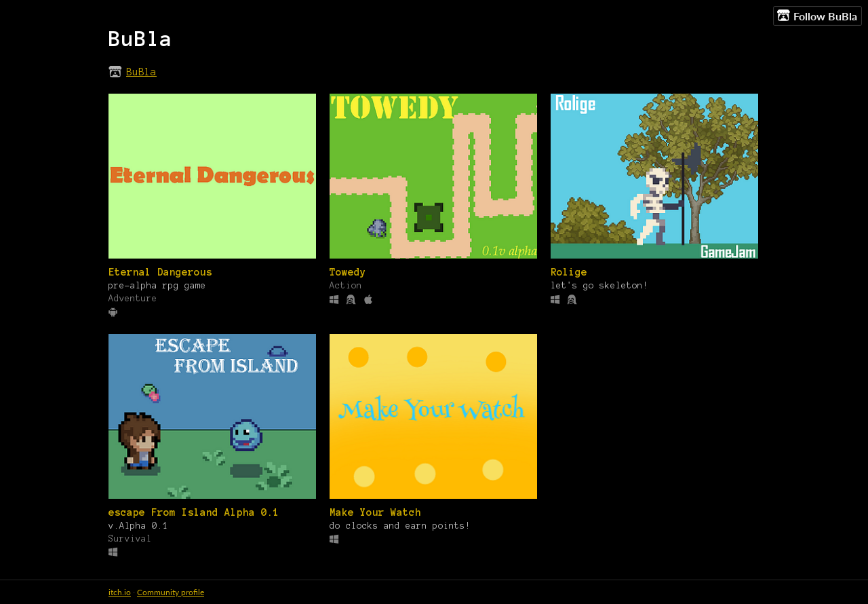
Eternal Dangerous (160, 272)
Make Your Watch (375, 512)
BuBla (141, 72)
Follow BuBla (817, 16)
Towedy (348, 272)
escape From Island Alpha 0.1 (194, 512)
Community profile (171, 592)
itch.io (120, 592)
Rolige (569, 272)
